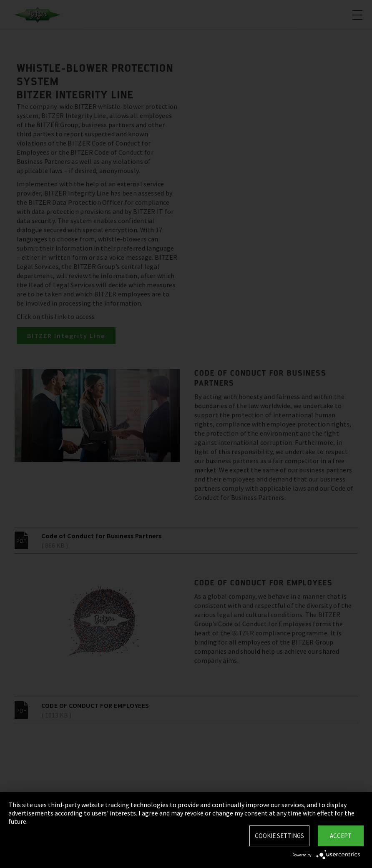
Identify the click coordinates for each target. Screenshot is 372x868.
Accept (341, 836)
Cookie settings (279, 836)
